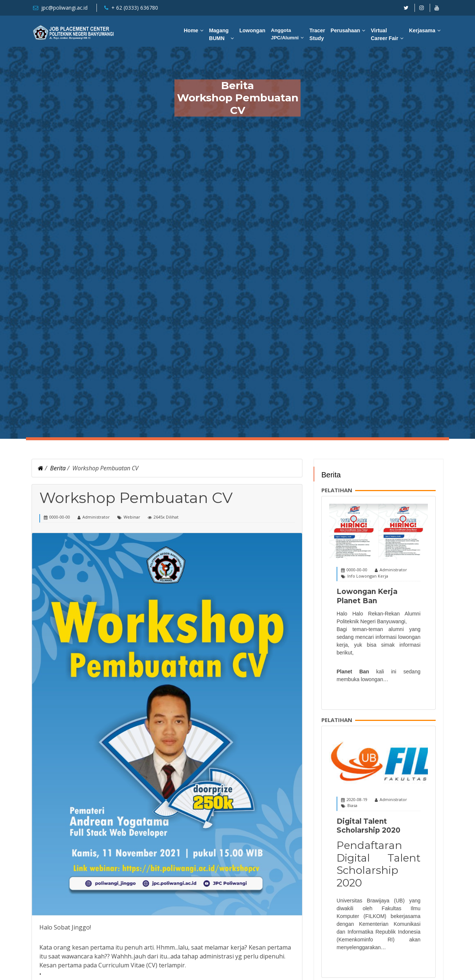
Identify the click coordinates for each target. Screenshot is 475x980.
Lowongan (252, 30)
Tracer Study (317, 34)
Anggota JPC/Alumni (285, 34)
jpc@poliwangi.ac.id (64, 8)
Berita (58, 468)
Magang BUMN (219, 34)
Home (191, 30)
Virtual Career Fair (384, 34)
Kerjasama (422, 30)
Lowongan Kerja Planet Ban (367, 596)
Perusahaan (345, 30)
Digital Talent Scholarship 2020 (368, 826)
